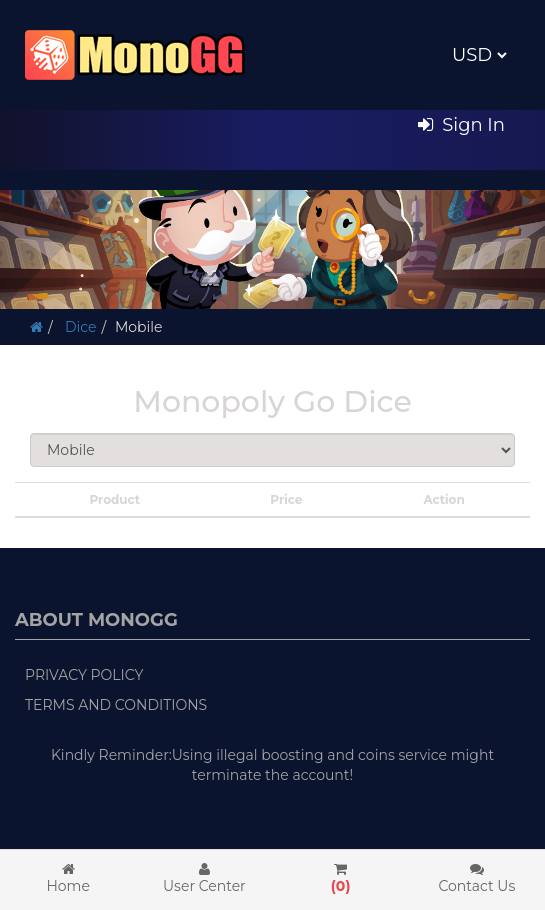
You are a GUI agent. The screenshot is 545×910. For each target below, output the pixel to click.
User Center (204, 878)
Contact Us (477, 878)
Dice (78, 327)
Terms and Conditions (116, 705)
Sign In (461, 125)
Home (68, 878)
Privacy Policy (84, 675)
